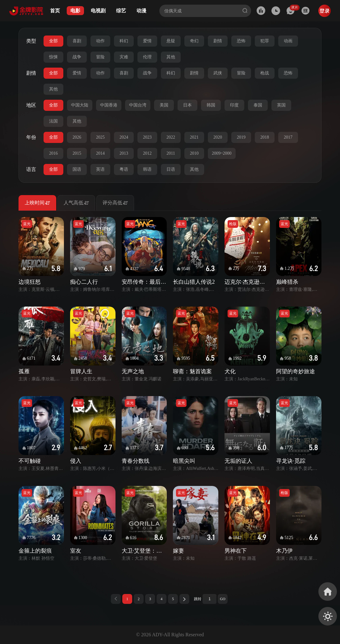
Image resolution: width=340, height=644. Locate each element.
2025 (100, 137)
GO (222, 599)
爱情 (147, 41)
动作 (100, 41)
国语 (77, 169)
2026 (77, 137)
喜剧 (77, 41)
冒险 (100, 57)
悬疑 (171, 41)
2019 (241, 137)
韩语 (147, 169)
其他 (171, 57)
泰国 (258, 105)
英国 (281, 105)
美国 (164, 105)
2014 (100, 153)
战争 (77, 57)
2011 (171, 153)
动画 (288, 41)
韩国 (211, 105)
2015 (77, 153)
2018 (265, 137)
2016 (53, 153)
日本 (187, 105)
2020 (218, 137)
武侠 (218, 73)
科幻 (124, 41)
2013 (124, 153)
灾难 (124, 57)
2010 (194, 153)
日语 (171, 169)
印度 (234, 105)
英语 (100, 169)
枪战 (265, 73)
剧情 (218, 41)
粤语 (124, 169)
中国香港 (109, 105)
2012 (147, 153)
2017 (288, 137)
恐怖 (241, 41)
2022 (171, 137)
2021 (194, 137)
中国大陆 (80, 105)
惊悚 (53, 57)
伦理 (147, 57)
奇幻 (194, 41)
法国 (53, 121)
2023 (147, 137)
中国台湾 (138, 105)
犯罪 (265, 41)
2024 (124, 137)
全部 (53, 41)
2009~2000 (222, 153)
